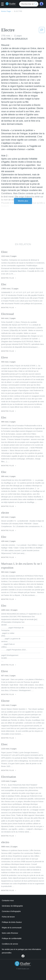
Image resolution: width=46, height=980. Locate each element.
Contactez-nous (8, 900)
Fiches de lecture (8, 917)
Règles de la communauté (12, 928)
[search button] (36, 4)
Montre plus (23, 201)
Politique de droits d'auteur (12, 922)
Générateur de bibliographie (12, 906)
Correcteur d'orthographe (11, 911)
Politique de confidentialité (12, 938)
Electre (18, 11)
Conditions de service (10, 944)
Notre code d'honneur (10, 933)
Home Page (6, 11)
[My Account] (41, 4)
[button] (3, 4)
